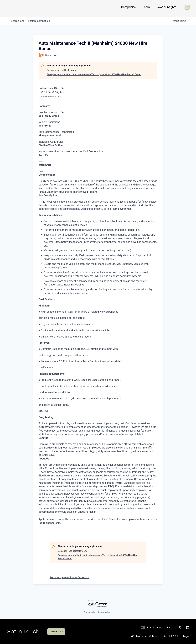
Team (146, 8)
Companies (128, 8)
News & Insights (166, 8)
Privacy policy (90, 612)
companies (41, 21)
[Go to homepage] (17, 8)
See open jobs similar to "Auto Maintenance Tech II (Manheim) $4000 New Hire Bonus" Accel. (94, 74)
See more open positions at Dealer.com (69, 577)
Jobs (170, 628)
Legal (186, 636)
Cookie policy (104, 612)
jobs (18, 21)
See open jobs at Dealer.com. (62, 70)
